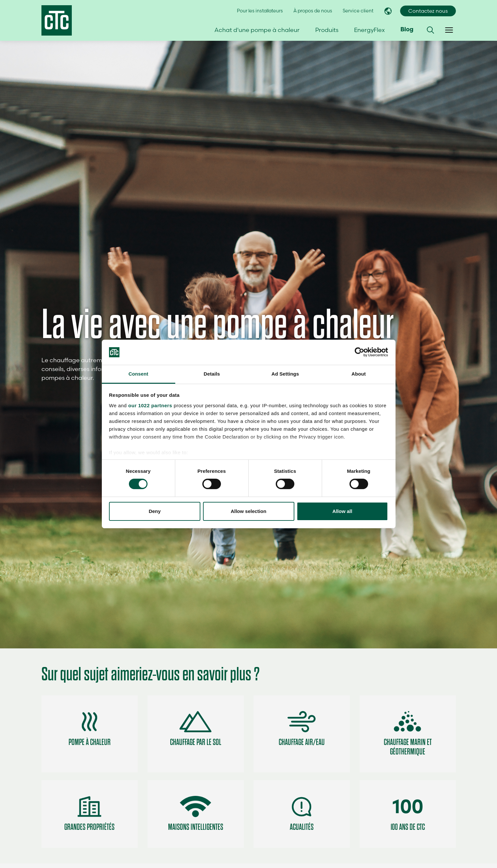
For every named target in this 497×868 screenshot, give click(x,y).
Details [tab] (212, 374)
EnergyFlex (369, 30)
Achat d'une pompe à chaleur (257, 30)
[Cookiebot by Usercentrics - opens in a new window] (359, 352)
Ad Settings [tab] (285, 374)
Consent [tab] (139, 374)
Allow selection (248, 511)
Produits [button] (327, 30)
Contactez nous (428, 11)
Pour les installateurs (260, 11)
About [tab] (359, 374)
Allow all (342, 511)
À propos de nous (313, 11)
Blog (407, 30)
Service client (358, 11)
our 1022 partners (150, 405)
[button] (430, 30)
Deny (155, 511)
